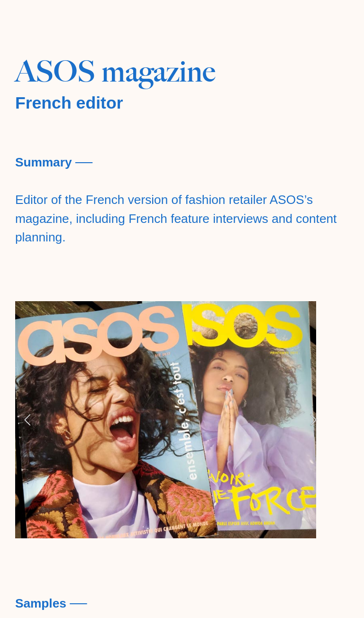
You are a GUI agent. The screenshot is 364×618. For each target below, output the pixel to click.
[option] (170, 420)
